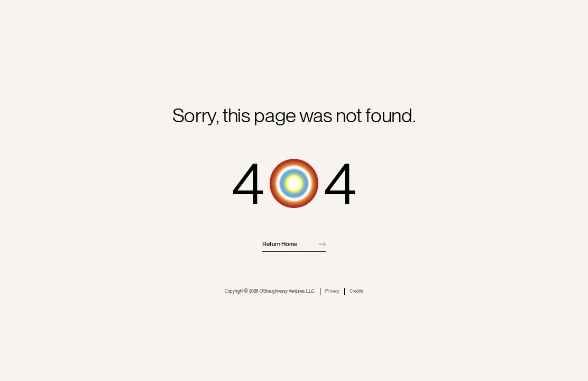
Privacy (332, 291)
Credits (356, 291)
